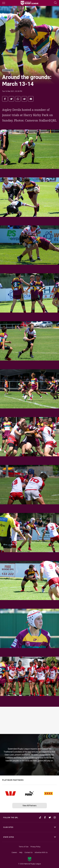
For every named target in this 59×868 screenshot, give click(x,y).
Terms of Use (24, 847)
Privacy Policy (35, 847)
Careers (14, 852)
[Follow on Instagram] (55, 817)
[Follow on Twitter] (50, 817)
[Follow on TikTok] (40, 817)
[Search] (55, 3)
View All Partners (30, 805)
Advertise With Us (41, 852)
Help (21, 852)
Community (8, 70)
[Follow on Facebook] (45, 817)
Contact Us (29, 852)
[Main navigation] (4, 3)
